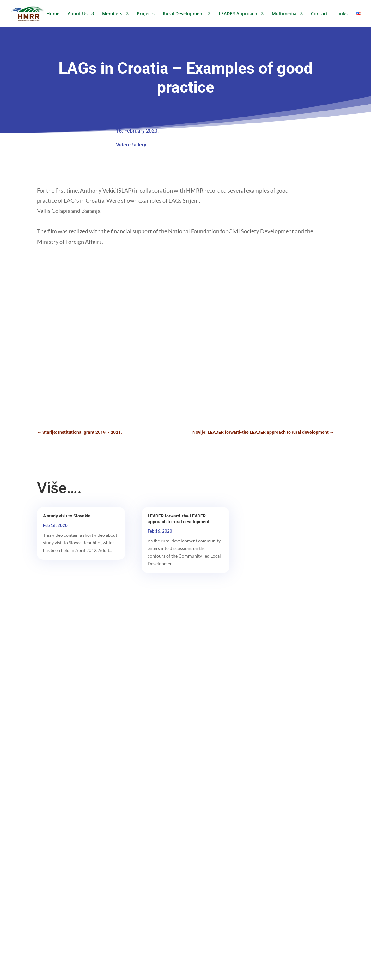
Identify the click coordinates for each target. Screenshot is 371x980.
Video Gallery (131, 145)
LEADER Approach (238, 14)
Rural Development (183, 14)
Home (53, 14)
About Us (78, 14)
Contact (319, 14)
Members (112, 14)
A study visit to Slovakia (67, 516)
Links (342, 14)
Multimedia (284, 14)
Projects (146, 14)
